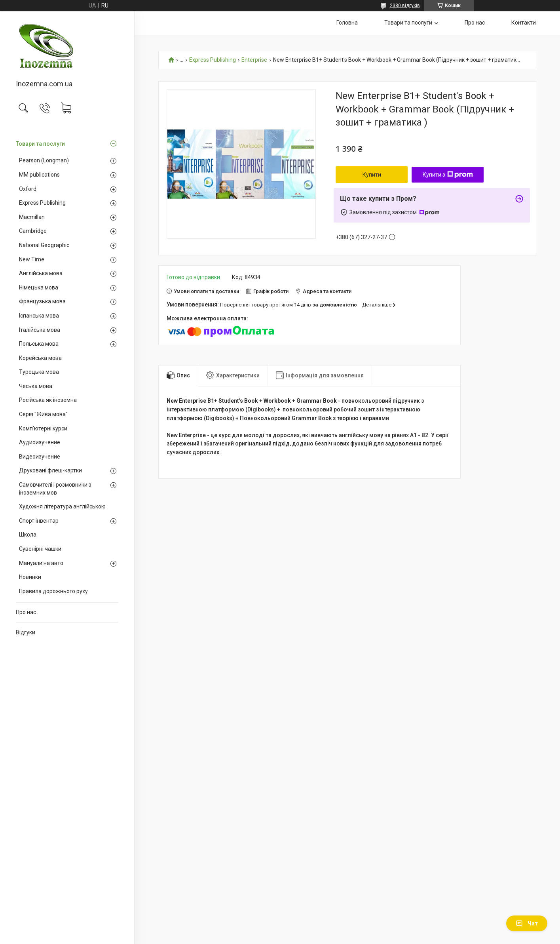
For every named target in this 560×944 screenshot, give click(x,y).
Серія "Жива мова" (43, 414)
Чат (527, 923)
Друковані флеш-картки (50, 470)
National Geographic (44, 245)
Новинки (30, 577)
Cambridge (33, 231)
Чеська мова (36, 386)
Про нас (26, 612)
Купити (372, 175)
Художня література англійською (62, 506)
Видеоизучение (40, 457)
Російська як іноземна (48, 400)
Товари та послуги (40, 144)
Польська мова (39, 344)
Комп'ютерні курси (43, 428)
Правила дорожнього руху (53, 591)
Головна (347, 23)
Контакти (524, 23)
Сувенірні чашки (40, 549)
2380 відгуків (405, 6)
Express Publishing (42, 203)
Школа (28, 535)
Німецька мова (39, 287)
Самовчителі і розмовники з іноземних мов (55, 489)
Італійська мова (40, 330)
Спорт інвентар (39, 521)
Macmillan (32, 217)
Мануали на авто (41, 563)
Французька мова (42, 301)
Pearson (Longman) (44, 160)
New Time (32, 259)
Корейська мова (40, 358)
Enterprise (254, 60)
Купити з (448, 175)
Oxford (28, 189)
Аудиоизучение (40, 442)
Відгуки (26, 632)
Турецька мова (39, 372)
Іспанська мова (39, 316)
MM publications (39, 175)
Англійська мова (41, 273)
